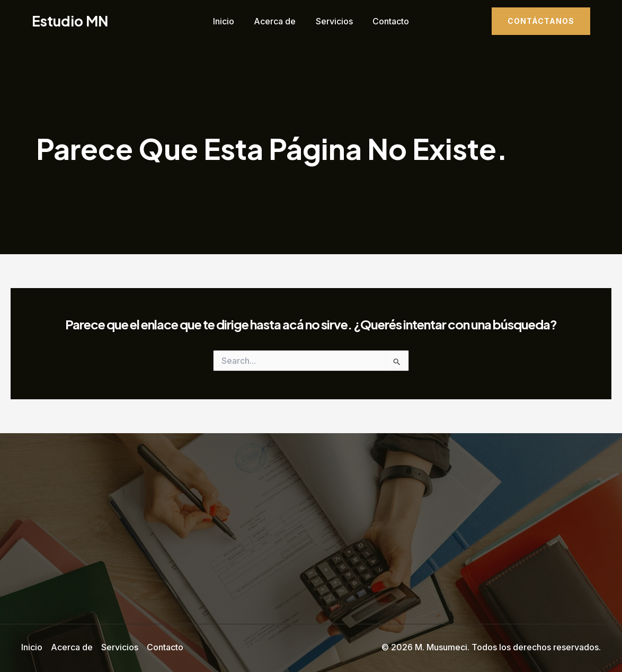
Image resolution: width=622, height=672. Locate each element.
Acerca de (276, 21)
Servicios (333, 21)
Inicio (228, 21)
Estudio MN (70, 21)
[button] (541, 21)
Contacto (386, 21)
